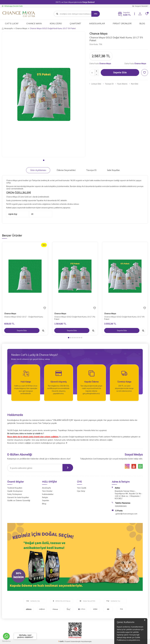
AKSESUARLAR (97, 23)
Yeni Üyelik (82, 488)
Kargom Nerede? (140, 6)
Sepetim (46, 500)
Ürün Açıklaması (38, 170)
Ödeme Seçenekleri (66, 170)
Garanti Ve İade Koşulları (18, 497)
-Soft (61, 641)
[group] (44, 94)
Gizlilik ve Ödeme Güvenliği (19, 500)
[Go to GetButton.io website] (6, 641)
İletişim (45, 497)
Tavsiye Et (108, 84)
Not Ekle (134, 84)
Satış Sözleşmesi (15, 494)
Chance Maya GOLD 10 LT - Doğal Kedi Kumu (24, 317)
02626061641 (121, 506)
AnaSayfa (46, 488)
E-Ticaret (67, 641)
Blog (44, 504)
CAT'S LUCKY (12, 23)
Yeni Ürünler (47, 491)
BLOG (142, 23)
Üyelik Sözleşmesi (15, 491)
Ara (96, 14)
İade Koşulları (113, 170)
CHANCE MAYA (34, 23)
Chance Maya (21, 28)
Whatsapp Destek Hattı (12, 6)
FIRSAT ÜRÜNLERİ (122, 23)
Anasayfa (7, 28)
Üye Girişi (81, 491)
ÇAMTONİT (75, 23)
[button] (44, 160)
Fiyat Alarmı (121, 84)
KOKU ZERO (56, 23)
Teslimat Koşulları (15, 488)
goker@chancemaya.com (126, 514)
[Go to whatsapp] (6, 636)
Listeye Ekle (95, 84)
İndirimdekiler (48, 494)
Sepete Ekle (120, 72)
